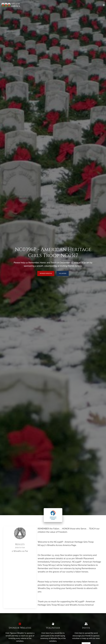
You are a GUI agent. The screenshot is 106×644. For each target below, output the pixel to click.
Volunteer (63, 273)
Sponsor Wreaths (46, 273)
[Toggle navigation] (104, 5)
